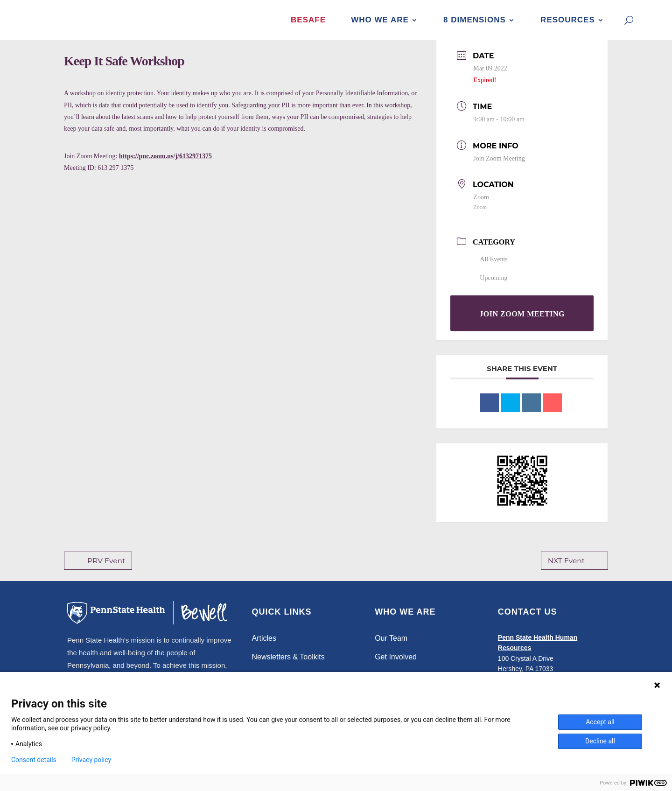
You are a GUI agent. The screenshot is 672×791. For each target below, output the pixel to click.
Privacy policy (91, 760)
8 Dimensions (475, 20)
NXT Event (575, 570)
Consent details (34, 760)
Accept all (600, 722)
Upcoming (490, 288)
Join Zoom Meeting (499, 168)
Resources (568, 20)
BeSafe (308, 20)
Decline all (600, 741)
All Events (490, 269)
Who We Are (380, 20)
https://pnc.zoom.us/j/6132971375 (165, 166)
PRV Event (98, 570)
